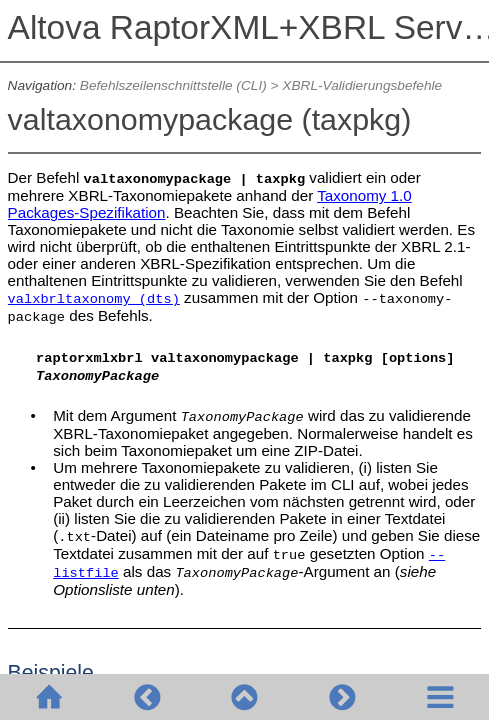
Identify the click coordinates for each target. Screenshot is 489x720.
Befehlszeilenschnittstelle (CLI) (173, 85)
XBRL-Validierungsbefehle (362, 85)
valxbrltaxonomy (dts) (94, 299)
